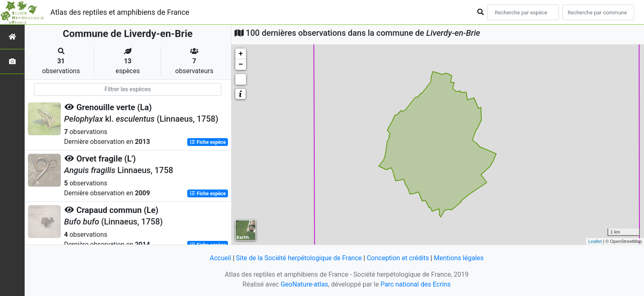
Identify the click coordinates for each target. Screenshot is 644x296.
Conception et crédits (398, 258)
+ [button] (241, 54)
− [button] (241, 65)
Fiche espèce (208, 142)
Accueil (220, 258)
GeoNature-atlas (304, 284)
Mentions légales (459, 258)
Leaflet (595, 241)
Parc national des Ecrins (415, 284)
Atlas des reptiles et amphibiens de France (120, 12)
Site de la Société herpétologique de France (299, 258)
